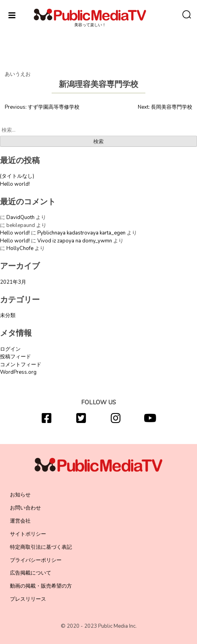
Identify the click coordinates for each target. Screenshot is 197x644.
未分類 (8, 315)
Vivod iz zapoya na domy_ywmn (75, 241)
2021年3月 (13, 282)
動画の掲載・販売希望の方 (41, 586)
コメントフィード (21, 365)
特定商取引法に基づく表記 (41, 547)
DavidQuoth (20, 217)
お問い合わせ (25, 508)
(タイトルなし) (17, 176)
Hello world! (15, 184)
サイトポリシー (28, 534)
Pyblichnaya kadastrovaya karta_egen (81, 233)
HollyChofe (20, 248)
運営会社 (20, 521)
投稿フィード (15, 357)
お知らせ (20, 495)
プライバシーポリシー (36, 560)
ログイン (10, 349)
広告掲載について (31, 573)
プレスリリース (28, 599)
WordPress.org (18, 372)
